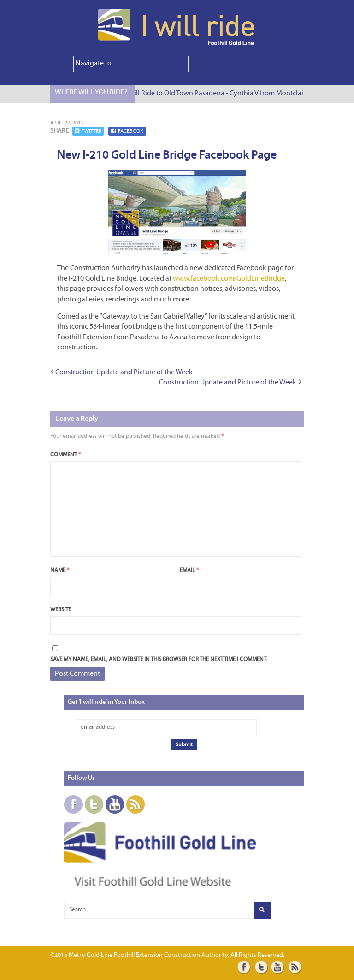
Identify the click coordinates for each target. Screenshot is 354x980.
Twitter (88, 131)
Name (60, 570)
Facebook (127, 131)
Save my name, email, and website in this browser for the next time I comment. (159, 659)
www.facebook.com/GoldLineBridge (229, 279)
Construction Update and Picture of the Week (124, 372)
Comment (65, 455)
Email (189, 570)
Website (61, 610)
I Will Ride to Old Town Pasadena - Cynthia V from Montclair (217, 94)
